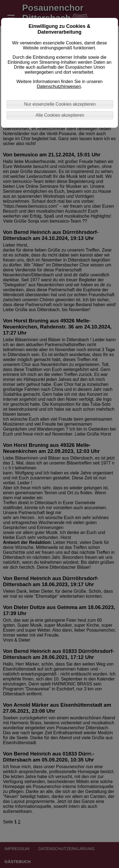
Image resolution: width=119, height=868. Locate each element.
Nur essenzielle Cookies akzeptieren (60, 104)
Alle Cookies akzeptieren (60, 115)
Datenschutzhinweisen (59, 86)
